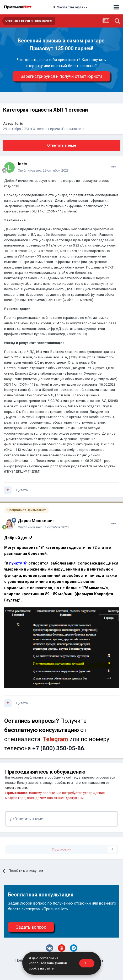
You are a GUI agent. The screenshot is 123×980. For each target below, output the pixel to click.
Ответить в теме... (28, 819)
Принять (89, 963)
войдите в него (69, 783)
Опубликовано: (43, 170)
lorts (19, 124)
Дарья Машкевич (36, 521)
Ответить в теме (62, 145)
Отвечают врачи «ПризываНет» (59, 129)
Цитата (22, 490)
